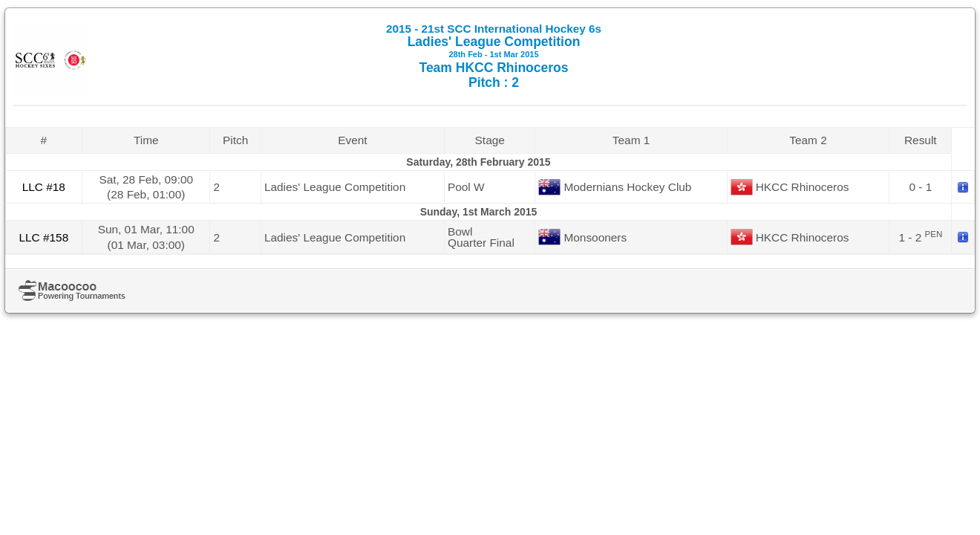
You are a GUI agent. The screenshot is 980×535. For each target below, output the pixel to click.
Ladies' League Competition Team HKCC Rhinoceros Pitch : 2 (494, 56)
